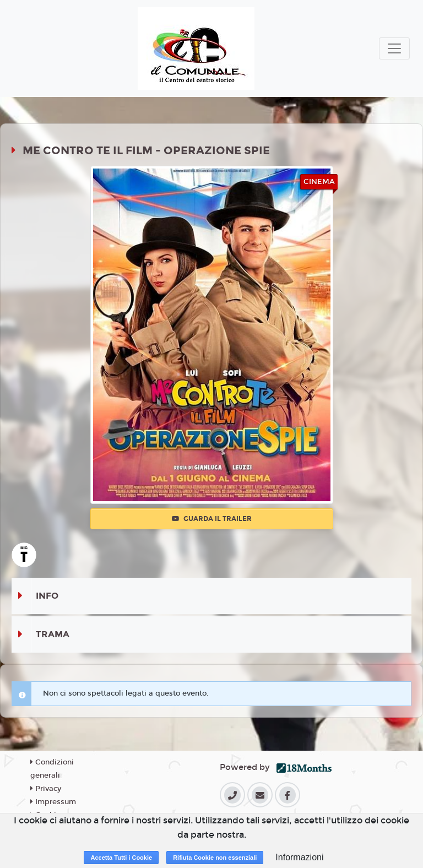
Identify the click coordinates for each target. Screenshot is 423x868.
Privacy (46, 789)
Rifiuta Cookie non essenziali (215, 858)
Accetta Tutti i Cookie (121, 858)
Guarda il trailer (212, 519)
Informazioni (299, 857)
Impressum (53, 802)
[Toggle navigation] (394, 48)
